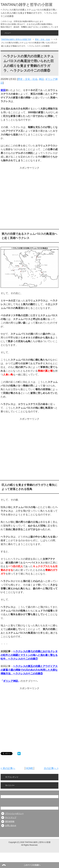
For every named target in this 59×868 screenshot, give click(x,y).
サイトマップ (11, 817)
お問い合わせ (11, 825)
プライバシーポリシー (14, 813)
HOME (29, 768)
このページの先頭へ (32, 865)
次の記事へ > (51, 768)
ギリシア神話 (11, 681)
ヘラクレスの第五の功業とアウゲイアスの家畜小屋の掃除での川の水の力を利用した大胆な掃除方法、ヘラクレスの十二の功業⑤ (29, 670)
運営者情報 (10, 821)
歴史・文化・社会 (28, 79)
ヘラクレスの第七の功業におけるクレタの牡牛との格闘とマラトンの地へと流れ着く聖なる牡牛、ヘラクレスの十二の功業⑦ (29, 655)
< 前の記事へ (8, 768)
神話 (41, 79)
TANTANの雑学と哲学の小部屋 (27, 5)
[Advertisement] (29, 199)
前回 (3, 90)
